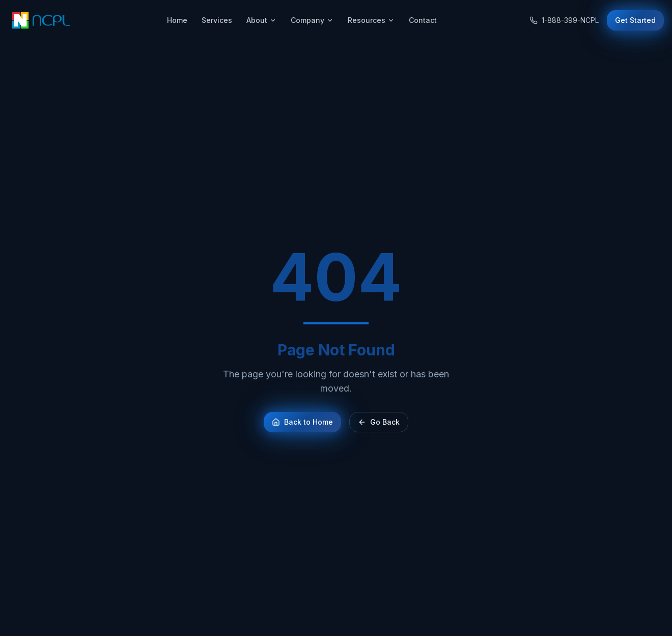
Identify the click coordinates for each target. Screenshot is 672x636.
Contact (423, 20)
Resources (371, 20)
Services (217, 20)
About (261, 20)
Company (312, 20)
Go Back (379, 422)
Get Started (635, 20)
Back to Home (302, 422)
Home (177, 20)
